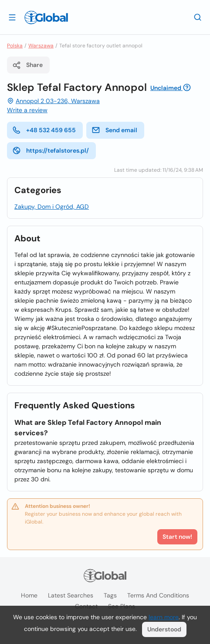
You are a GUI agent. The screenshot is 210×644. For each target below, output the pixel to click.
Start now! (177, 537)
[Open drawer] (12, 17)
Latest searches (71, 595)
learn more (164, 617)
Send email (114, 130)
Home (29, 595)
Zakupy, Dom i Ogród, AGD (52, 207)
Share (27, 65)
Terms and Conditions (158, 595)
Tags (110, 595)
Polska (15, 46)
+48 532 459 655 (44, 130)
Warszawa (41, 46)
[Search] (198, 17)
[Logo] (46, 17)
